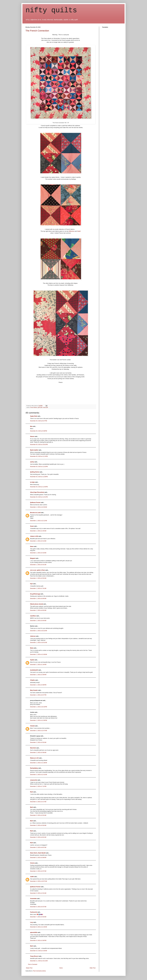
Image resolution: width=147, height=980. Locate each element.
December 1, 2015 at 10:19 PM (39, 707)
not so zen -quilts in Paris (38, 570)
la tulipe (32, 482)
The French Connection (37, 31)
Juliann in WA (34, 536)
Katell (79, 231)
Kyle (31, 584)
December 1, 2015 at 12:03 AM (38, 507)
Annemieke (33, 899)
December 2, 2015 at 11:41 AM (38, 775)
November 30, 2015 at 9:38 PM (39, 431)
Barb (31, 807)
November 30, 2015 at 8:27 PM (39, 421)
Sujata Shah (34, 416)
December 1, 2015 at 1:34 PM (38, 665)
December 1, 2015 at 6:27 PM (38, 695)
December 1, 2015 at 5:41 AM (38, 565)
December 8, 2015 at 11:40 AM (38, 927)
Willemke (71, 231)
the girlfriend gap (35, 594)
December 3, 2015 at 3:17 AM (38, 802)
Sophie (32, 660)
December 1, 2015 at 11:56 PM (39, 720)
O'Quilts (32, 680)
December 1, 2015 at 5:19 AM (38, 553)
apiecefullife (34, 932)
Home (61, 968)
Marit (32, 946)
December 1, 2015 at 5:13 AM (38, 541)
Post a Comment (33, 964)
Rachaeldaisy (34, 768)
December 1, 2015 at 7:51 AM (38, 588)
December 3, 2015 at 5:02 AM (38, 825)
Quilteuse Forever (35, 503)
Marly (32, 648)
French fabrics (34, 407)
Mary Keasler (34, 690)
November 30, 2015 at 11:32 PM (39, 467)
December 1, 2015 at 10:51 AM (38, 643)
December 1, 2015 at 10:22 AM (38, 631)
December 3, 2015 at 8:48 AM (38, 858)
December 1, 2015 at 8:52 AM (38, 610)
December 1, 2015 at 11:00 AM (38, 654)
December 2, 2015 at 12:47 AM (38, 731)
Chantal (32, 726)
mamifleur (33, 616)
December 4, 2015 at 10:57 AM (38, 881)
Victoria (32, 863)
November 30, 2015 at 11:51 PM (39, 497)
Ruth (31, 792)
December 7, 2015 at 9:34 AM (38, 917)
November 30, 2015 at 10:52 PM (39, 445)
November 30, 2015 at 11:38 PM (39, 477)
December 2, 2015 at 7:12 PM (38, 786)
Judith (32, 877)
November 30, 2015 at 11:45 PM (39, 487)
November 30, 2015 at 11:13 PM (39, 456)
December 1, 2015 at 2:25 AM (38, 531)
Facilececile (34, 912)
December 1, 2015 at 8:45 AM (38, 599)
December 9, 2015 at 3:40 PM (38, 941)
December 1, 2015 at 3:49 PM (38, 675)
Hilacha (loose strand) (36, 604)
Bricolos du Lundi (35, 513)
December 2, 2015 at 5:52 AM (38, 742)
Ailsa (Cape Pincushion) (37, 492)
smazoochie (34, 780)
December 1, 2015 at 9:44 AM (38, 621)
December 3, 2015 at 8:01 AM (38, 837)
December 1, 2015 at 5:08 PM (38, 685)
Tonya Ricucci (34, 956)
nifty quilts (51, 10)
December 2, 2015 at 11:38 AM (38, 763)
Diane (32, 546)
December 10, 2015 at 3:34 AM (38, 951)
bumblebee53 (34, 670)
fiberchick (33, 748)
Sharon (32, 436)
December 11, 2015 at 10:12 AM (39, 961)
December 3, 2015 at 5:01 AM (38, 815)
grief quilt (40, 407)
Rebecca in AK (34, 758)
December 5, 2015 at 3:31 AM (38, 893)
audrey (32, 462)
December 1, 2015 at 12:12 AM (38, 521)
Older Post (93, 968)
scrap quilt (45, 407)
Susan (32, 526)
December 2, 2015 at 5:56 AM (38, 753)
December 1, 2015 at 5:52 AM (38, 578)
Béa (31, 426)
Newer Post (29, 968)
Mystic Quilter (34, 450)
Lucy (32, 922)
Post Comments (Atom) (39, 971)
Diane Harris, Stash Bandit (38, 853)
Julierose (33, 636)
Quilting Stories (35, 472)
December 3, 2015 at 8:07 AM (38, 847)
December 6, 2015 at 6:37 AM (38, 907)
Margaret (33, 558)
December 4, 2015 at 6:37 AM (38, 871)
